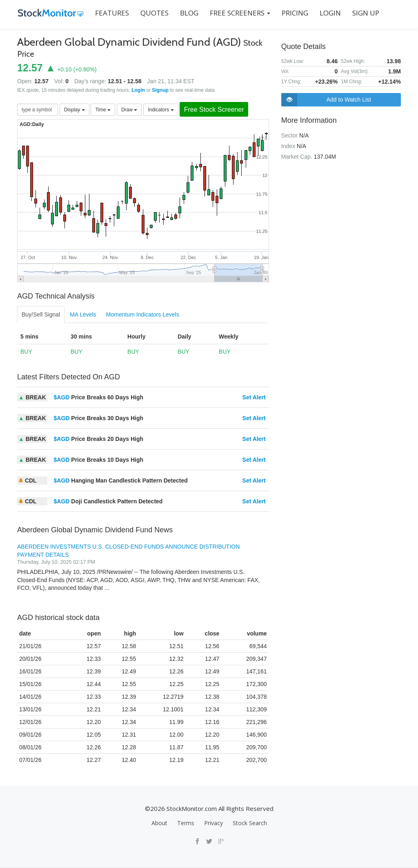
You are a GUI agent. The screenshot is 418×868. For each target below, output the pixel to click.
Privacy (213, 823)
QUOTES (154, 13)
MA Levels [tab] (83, 314)
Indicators (161, 110)
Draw (129, 110)
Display (74, 110)
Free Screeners (239, 13)
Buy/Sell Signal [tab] (41, 314)
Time (103, 110)
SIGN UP (365, 13)
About (159, 823)
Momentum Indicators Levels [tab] (143, 314)
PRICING (294, 13)
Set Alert (254, 397)
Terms (186, 823)
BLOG (188, 13)
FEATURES (111, 13)
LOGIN (329, 13)
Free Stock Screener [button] (216, 110)
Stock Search (250, 823)
